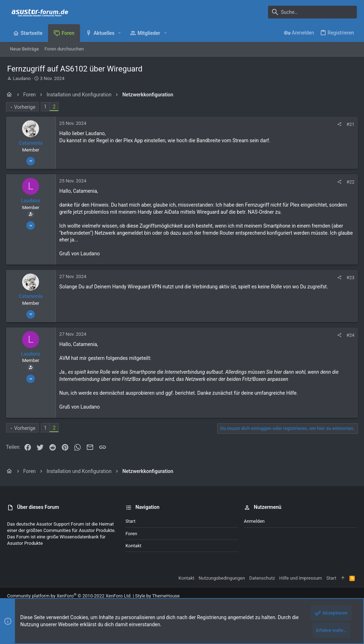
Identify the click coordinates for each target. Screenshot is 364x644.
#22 (349, 182)
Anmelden (254, 521)
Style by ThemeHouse (157, 596)
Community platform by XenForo (69, 596)
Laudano (22, 78)
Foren (131, 534)
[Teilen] (338, 124)
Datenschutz (262, 578)
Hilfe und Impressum (301, 578)
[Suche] (312, 12)
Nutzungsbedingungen (222, 578)
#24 (349, 335)
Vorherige (26, 107)
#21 (349, 124)
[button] (120, 33)
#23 (349, 278)
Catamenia (32, 143)
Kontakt (133, 546)
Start (130, 521)
